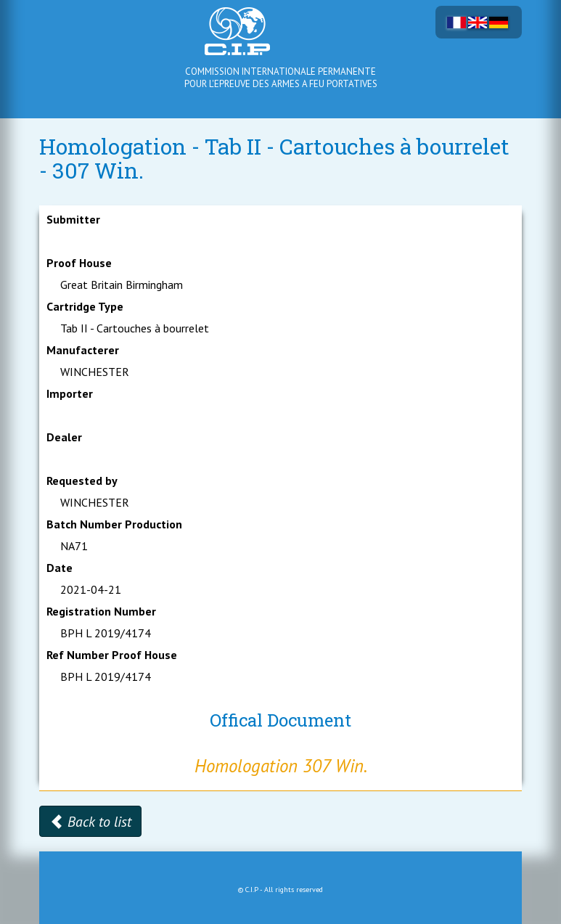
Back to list (90, 822)
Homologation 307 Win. (281, 766)
